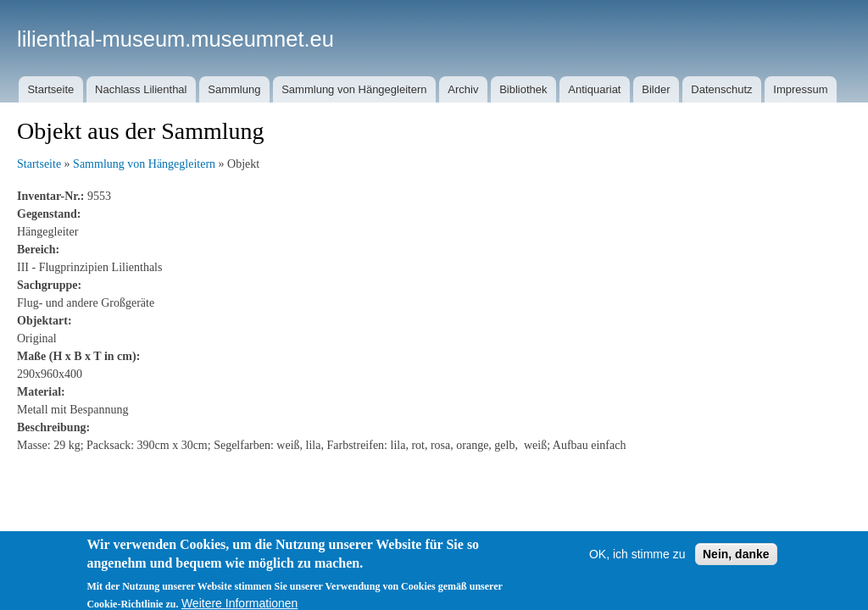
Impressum (800, 89)
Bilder (656, 89)
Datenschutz (721, 89)
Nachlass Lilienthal (141, 89)
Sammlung (234, 89)
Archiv (463, 89)
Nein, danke (736, 560)
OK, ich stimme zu (637, 560)
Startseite (50, 89)
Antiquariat (594, 89)
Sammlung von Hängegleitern (354, 89)
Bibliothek (523, 89)
